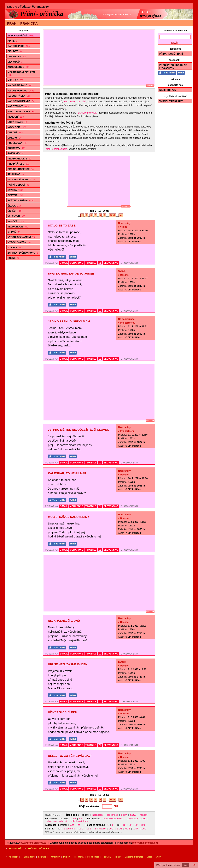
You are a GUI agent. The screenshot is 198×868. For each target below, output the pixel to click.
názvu (133, 815)
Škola (14, 206)
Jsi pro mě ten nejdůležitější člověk (79, 430)
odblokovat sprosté (136, 819)
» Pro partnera (126, 431)
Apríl (13, 41)
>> (121, 215)
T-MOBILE (91, 263)
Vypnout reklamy (171, 101)
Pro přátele (18, 164)
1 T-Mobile (100, 829)
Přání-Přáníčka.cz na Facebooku (173, 66)
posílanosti (112, 815)
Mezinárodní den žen (21, 74)
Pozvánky (16, 153)
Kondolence (18, 67)
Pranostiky (55, 857)
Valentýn (16, 216)
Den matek (17, 57)
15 (124, 825)
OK (186, 865)
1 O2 (119, 829)
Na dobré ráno (20, 85)
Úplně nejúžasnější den (68, 664)
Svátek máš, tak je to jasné (71, 273)
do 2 (81, 829)
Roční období (18, 185)
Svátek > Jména (21, 201)
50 (136, 825)
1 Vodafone (70, 829)
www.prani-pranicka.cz (34, 843)
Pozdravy (16, 148)
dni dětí (82, 102)
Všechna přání (21, 36)
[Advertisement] (101, 57)
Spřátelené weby (38, 849)
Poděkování (17, 143)
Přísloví (67, 857)
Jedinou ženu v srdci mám (69, 321)
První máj (16, 174)
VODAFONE (77, 263)
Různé (14, 258)
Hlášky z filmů (28, 857)
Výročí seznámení (21, 237)
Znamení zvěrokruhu (23, 253)
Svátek (15, 195)
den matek (70, 102)
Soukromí (15, 849)
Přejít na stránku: (89, 806)
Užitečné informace (134, 857)
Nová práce (17, 122)
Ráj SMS (107, 857)
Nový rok (17, 127)
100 (143, 825)
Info (194, 865)
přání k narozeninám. (57, 149)
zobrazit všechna (111, 832)
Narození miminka (22, 101)
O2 (100, 263)
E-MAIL (64, 263)
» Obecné (123, 275)
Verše (149, 857)
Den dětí (15, 51)
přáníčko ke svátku (87, 113)
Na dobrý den (19, 96)
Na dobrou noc (21, 91)
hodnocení (98, 815)
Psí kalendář (93, 857)
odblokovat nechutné (57, 821)
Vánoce (16, 221)
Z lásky (15, 248)
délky (124, 815)
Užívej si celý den (63, 712)
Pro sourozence (21, 169)
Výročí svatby (19, 242)
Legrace (42, 857)
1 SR (136, 829)
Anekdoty (13, 857)
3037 (112, 215)
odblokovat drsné (80, 821)
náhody (144, 815)
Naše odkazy (168, 90)
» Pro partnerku (127, 323)
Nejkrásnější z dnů (64, 621)
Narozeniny (18, 106)
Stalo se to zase (62, 225)
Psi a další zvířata (21, 180)
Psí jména (79, 857)
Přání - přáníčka (22, 24)
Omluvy (15, 138)
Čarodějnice (19, 46)
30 (130, 825)
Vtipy (158, 857)
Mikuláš (15, 80)
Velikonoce (18, 227)
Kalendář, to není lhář (67, 473)
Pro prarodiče (19, 159)
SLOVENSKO (111, 263)
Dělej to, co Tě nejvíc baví (70, 756)
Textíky (118, 857)
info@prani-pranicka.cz (145, 843)
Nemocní (16, 117)
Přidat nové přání (171, 54)
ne (81, 819)
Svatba (15, 190)
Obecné (15, 133)
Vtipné (14, 232)
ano (74, 819)
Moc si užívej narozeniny (69, 517)
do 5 (89, 829)
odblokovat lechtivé (113, 819)
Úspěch (15, 211)
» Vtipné (123, 227)
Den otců (16, 62)
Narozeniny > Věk (21, 112)
